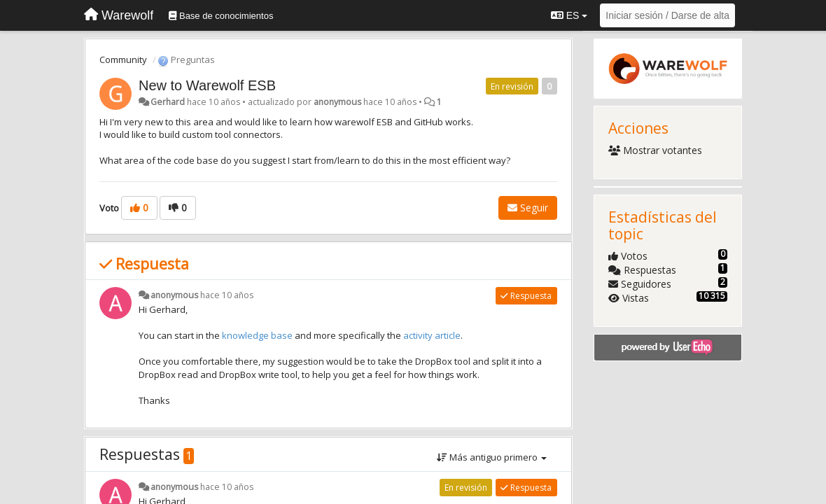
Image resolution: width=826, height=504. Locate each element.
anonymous (337, 102)
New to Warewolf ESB (207, 85)
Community (123, 59)
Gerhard (168, 102)
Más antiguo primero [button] (492, 457)
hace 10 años (227, 295)
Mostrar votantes (656, 150)
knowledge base (257, 335)
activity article (432, 335)
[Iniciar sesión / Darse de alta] (667, 15)
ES (569, 15)
